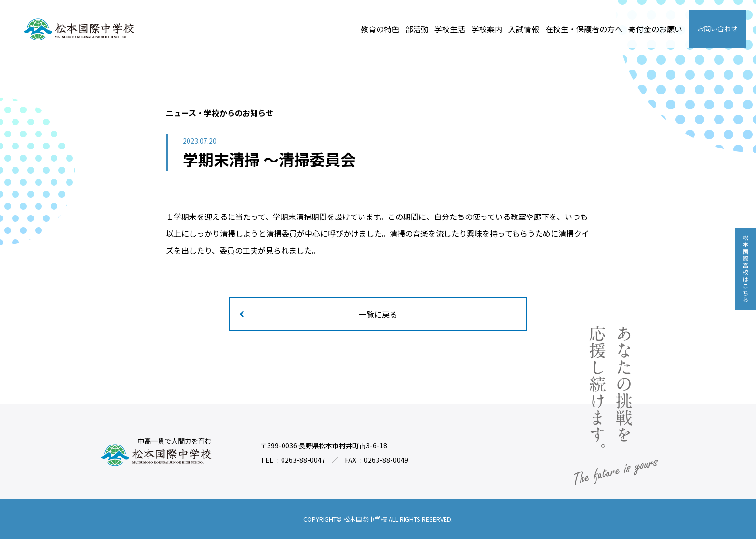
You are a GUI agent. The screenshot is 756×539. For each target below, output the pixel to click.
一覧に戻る (378, 314)
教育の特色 (380, 29)
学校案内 (487, 29)
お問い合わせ (717, 28)
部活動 (417, 29)
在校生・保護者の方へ (584, 29)
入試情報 (524, 29)
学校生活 (450, 29)
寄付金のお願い (655, 29)
